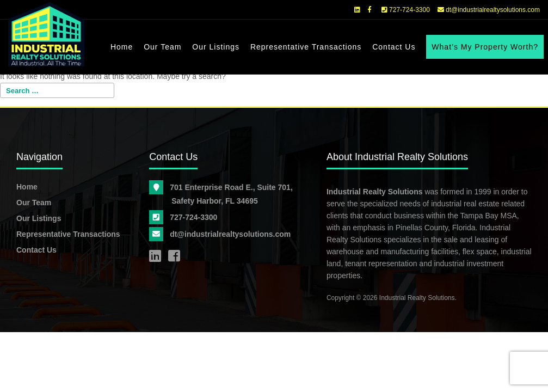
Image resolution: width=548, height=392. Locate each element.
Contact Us (394, 47)
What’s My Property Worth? (485, 47)
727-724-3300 (406, 10)
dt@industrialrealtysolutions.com (489, 10)
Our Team (162, 47)
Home (122, 47)
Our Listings (216, 47)
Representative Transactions (306, 47)
